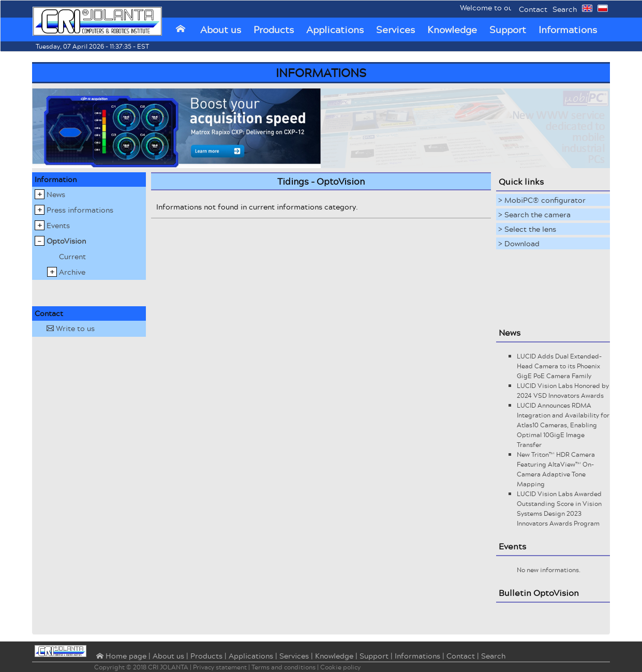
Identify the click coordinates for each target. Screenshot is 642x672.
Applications (335, 29)
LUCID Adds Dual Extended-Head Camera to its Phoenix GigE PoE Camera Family (559, 366)
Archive (72, 272)
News (56, 194)
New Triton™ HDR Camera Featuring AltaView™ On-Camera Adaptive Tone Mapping (556, 469)
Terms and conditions (283, 667)
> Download (519, 243)
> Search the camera (534, 214)
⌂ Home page (120, 656)
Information (56, 179)
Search (565, 9)
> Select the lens (527, 229)
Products (274, 29)
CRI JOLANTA (168, 667)
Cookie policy (340, 667)
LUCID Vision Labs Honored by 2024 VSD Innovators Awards (563, 391)
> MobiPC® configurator (542, 200)
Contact (533, 9)
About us (221, 29)
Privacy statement (220, 667)
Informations (568, 29)
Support (508, 29)
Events (58, 225)
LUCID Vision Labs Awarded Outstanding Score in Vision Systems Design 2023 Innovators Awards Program (559, 509)
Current (72, 256)
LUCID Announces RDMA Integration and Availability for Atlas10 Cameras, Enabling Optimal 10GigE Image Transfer (563, 425)
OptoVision (66, 241)
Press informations (80, 210)
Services (395, 29)
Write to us (71, 328)
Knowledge (452, 29)
